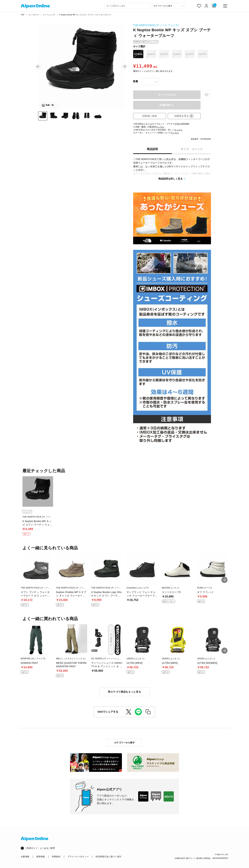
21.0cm (190, 54)
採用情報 (41, 857)
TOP (23, 15)
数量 (136, 81)
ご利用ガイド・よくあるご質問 (40, 848)
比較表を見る (184, 116)
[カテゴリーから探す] (168, 6)
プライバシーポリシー (78, 857)
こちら (161, 127)
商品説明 (152, 149)
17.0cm (138, 54)
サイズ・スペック (192, 149)
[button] (38, 66)
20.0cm (177, 54)
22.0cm (203, 54)
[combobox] (127, 6)
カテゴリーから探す (125, 743)
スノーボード (34, 15)
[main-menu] (225, 6)
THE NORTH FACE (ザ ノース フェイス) (156, 25)
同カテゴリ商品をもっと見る (124, 692)
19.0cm (164, 54)
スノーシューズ (49, 15)
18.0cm (151, 54)
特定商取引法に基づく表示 (108, 857)
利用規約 (56, 857)
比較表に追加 (150, 116)
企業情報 (25, 857)
